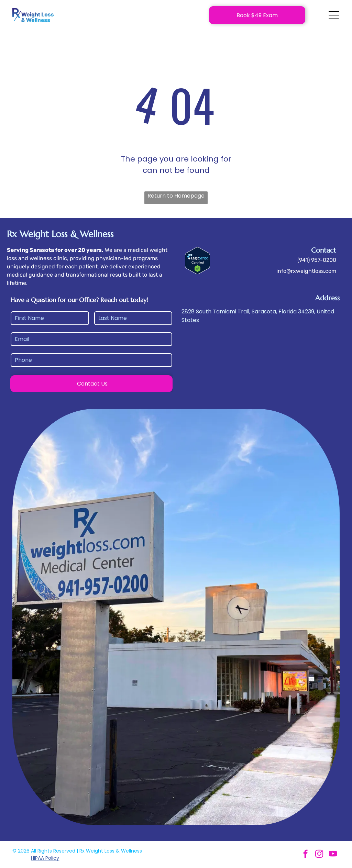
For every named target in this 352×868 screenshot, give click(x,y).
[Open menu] (334, 15)
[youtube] (333, 855)
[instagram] (319, 855)
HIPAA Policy (45, 858)
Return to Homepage (176, 196)
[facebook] (305, 855)
